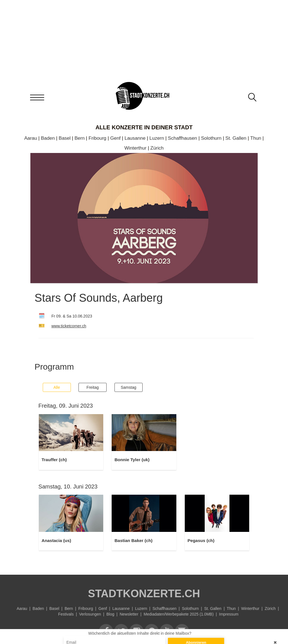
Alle (57, 387)
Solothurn (211, 138)
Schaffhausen (183, 138)
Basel (65, 138)
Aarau (31, 138)
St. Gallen (236, 138)
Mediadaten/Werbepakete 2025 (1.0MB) (179, 614)
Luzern (157, 138)
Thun (256, 138)
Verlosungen (90, 614)
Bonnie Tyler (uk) (132, 460)
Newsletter (129, 614)
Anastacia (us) (56, 540)
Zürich (157, 148)
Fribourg (97, 138)
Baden (48, 138)
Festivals (66, 614)
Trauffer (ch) (54, 460)
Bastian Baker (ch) (133, 540)
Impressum (229, 614)
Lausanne (135, 138)
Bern (80, 138)
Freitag (93, 387)
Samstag (128, 387)
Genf (115, 138)
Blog (110, 614)
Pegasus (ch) (201, 540)
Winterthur (135, 148)
